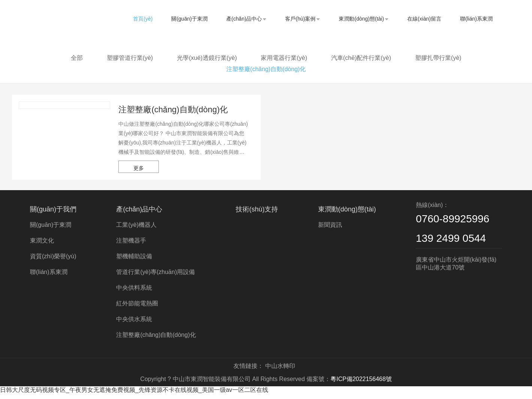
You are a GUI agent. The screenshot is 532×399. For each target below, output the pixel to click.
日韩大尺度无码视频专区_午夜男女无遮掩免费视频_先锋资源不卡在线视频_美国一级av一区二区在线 (134, 395)
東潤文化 (42, 245)
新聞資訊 (330, 230)
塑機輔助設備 (134, 261)
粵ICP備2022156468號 (361, 384)
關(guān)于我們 (53, 214)
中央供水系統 (134, 324)
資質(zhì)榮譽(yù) (53, 261)
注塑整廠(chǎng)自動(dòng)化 (266, 69)
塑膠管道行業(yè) (130, 58)
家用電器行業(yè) (284, 58)
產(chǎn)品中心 (247, 19)
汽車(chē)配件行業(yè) (361, 58)
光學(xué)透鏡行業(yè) (207, 58)
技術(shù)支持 (257, 214)
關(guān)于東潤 (189, 19)
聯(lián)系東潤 (476, 19)
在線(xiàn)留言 (424, 19)
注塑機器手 (131, 245)
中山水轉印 (280, 371)
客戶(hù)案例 (303, 19)
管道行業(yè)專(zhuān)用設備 (155, 277)
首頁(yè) (143, 19)
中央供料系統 (134, 293)
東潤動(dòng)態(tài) (364, 19)
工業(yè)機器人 (136, 230)
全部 (77, 58)
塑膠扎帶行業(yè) (438, 58)
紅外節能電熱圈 (137, 308)
